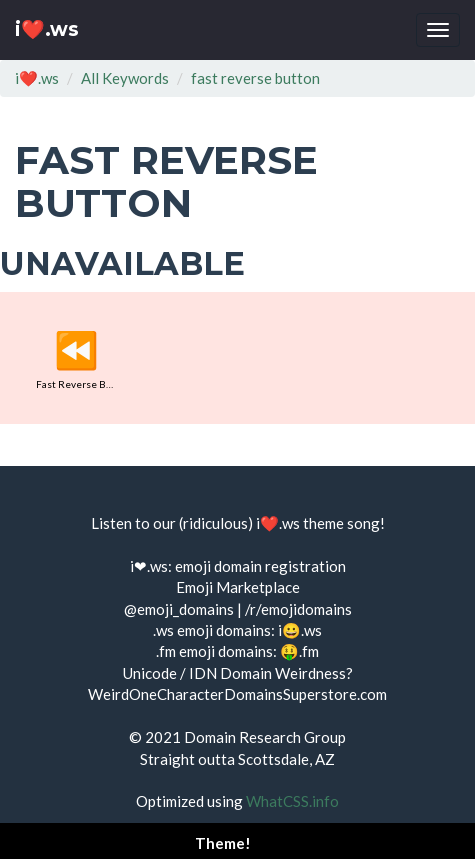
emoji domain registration (260, 566)
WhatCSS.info (292, 801)
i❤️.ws (47, 29)
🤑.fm (299, 651)
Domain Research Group (265, 737)
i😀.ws (300, 630)
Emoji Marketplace (238, 587)
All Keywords (125, 78)
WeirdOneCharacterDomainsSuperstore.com (237, 694)
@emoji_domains (179, 609)
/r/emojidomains (298, 609)
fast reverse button (255, 78)
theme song (341, 523)
